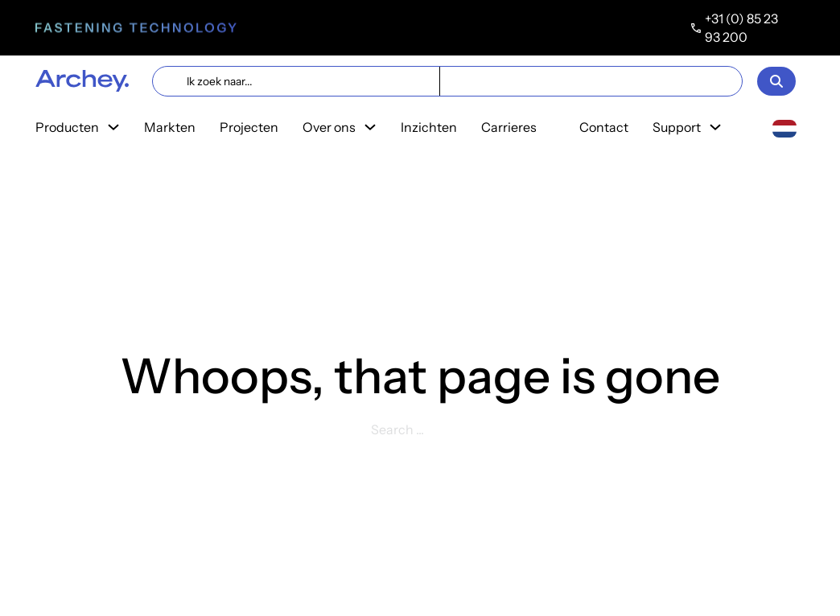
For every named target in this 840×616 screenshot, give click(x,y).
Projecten (249, 127)
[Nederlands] (784, 127)
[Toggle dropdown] (113, 127)
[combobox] (784, 128)
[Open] (776, 81)
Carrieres (509, 127)
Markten (170, 127)
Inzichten (429, 127)
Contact (604, 127)
